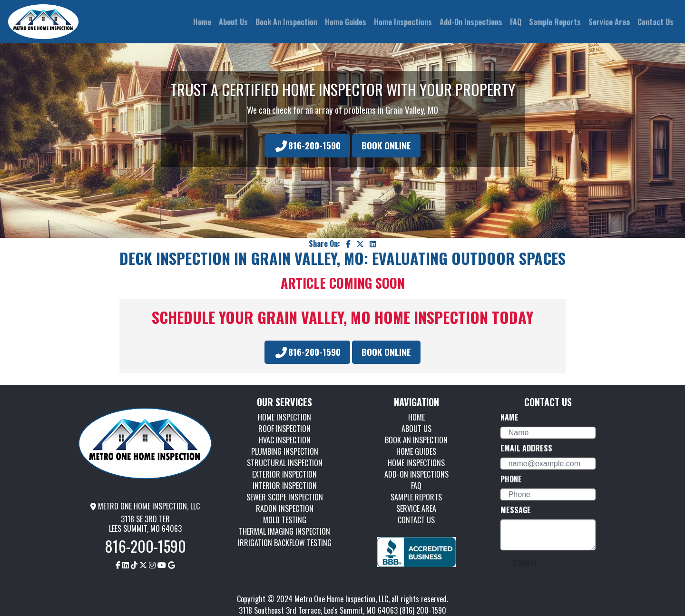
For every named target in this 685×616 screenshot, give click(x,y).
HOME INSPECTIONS (416, 463)
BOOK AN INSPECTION (416, 440)
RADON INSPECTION (285, 508)
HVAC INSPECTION (285, 440)
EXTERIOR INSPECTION (284, 474)
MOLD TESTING (285, 520)
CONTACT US (416, 520)
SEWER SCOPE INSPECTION (285, 497)
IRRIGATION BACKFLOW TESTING (285, 543)
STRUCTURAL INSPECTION (285, 463)
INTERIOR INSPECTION (285, 486)
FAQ (416, 486)
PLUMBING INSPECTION (285, 451)
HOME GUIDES (416, 451)
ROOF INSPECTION (284, 429)
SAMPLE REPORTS (416, 497)
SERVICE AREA (416, 508)
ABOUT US (416, 429)
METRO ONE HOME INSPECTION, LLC (145, 506)
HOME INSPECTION (284, 417)
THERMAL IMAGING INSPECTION (284, 531)
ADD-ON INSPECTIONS (416, 474)
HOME (416, 417)
